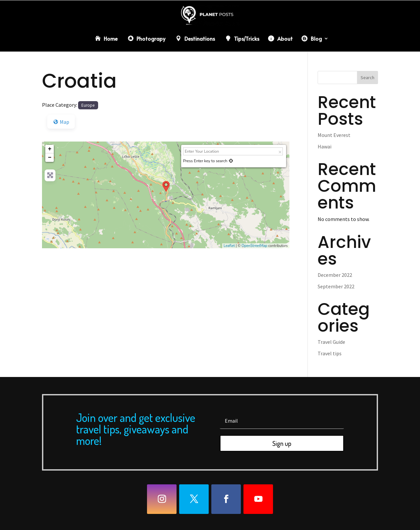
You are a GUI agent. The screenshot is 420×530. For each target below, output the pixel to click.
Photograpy (151, 38)
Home (111, 38)
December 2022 (335, 275)
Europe (88, 105)
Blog (316, 38)
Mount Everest (334, 135)
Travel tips (330, 353)
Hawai (325, 146)
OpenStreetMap (254, 246)
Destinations (200, 38)
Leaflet (229, 246)
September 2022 (336, 286)
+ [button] (50, 149)
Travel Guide (331, 342)
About (285, 38)
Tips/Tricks (247, 38)
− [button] (50, 158)
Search (367, 77)
